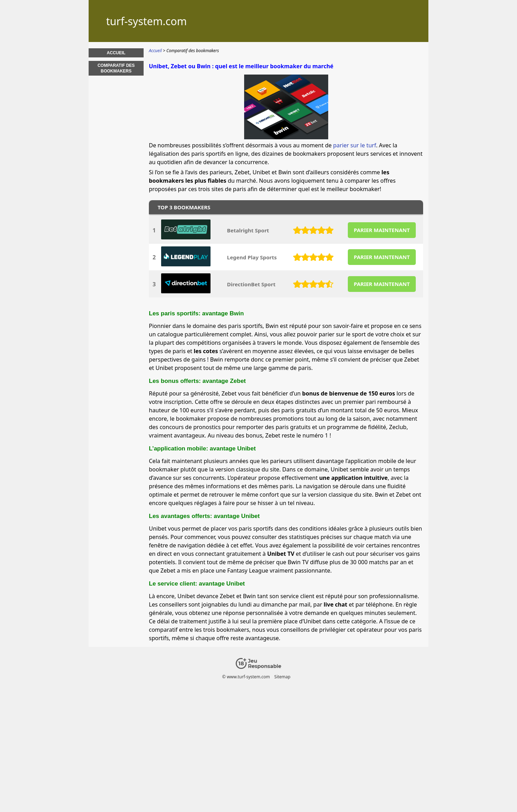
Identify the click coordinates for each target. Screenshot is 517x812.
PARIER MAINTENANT (382, 230)
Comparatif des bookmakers (116, 68)
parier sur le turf (354, 145)
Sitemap (282, 677)
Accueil (116, 53)
